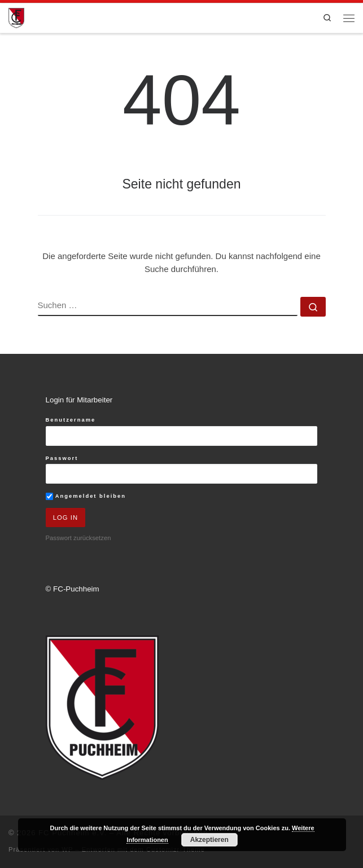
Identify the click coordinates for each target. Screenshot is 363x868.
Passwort (62, 458)
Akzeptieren (209, 840)
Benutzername (71, 420)
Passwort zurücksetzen (78, 538)
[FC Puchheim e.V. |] (16, 17)
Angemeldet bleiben (86, 496)
